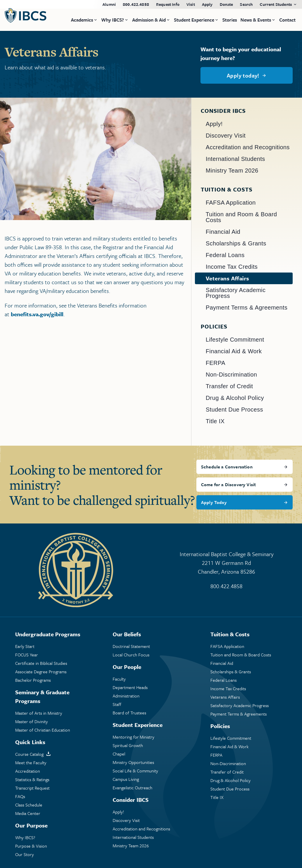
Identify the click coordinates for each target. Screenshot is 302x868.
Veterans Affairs (227, 278)
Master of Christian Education (43, 730)
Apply (207, 4)
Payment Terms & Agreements (247, 308)
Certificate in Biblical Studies (41, 663)
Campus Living (126, 779)
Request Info (168, 4)
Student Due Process (234, 410)
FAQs (20, 796)
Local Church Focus (131, 655)
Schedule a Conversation (227, 467)
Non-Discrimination (231, 375)
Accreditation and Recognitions (248, 147)
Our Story (25, 854)
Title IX (215, 421)
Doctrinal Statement (131, 646)
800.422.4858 (136, 4)
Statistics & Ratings (32, 780)
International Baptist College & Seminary (227, 563)
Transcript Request (32, 788)
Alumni (109, 4)
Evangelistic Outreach (132, 788)
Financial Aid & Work (234, 351)
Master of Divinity (32, 722)
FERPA (215, 363)
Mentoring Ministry (133, 737)
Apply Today (214, 502)
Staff (117, 704)
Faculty (119, 679)
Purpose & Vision (31, 846)
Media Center (28, 813)
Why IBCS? (25, 838)
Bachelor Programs (33, 680)
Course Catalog (29, 754)
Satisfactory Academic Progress (236, 293)
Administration (126, 696)
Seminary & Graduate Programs (42, 696)
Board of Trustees (129, 713)
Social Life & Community (135, 771)
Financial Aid (223, 232)
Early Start (25, 646)
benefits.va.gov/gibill (37, 314)
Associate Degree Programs (41, 672)
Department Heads (130, 687)
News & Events (256, 20)
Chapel (119, 754)
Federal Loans (225, 255)
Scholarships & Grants (236, 243)
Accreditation (28, 771)
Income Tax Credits (232, 267)
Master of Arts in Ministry (39, 713)
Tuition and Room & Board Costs (241, 217)
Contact (287, 20)
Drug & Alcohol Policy (235, 398)
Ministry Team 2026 (232, 171)
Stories (230, 20)
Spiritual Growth (128, 745)
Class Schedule (29, 805)
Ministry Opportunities (133, 762)
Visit (191, 4)
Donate (226, 4)
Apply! (214, 124)
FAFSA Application (231, 203)
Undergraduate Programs (48, 634)
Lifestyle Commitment (235, 340)
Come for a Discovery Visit (228, 484)
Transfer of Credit (229, 386)
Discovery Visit (226, 136)
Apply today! (243, 75)
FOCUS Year (27, 655)
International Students (235, 159)
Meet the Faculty (31, 763)
